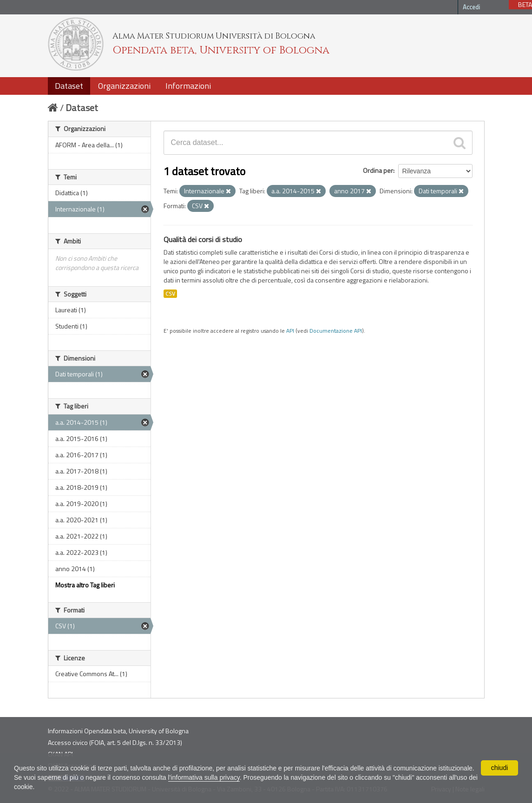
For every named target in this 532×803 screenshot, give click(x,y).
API (290, 331)
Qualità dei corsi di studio (203, 239)
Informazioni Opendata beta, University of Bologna (118, 731)
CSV (170, 294)
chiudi (500, 768)
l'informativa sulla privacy (204, 777)
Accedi (471, 7)
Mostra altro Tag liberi (85, 585)
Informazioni (188, 86)
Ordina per (378, 170)
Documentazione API (336, 331)
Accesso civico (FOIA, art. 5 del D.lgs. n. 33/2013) (115, 742)
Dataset (69, 86)
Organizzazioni (124, 86)
